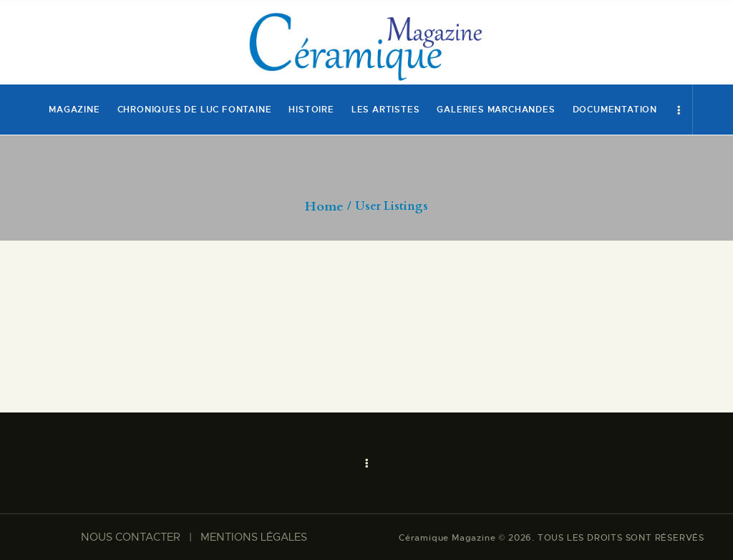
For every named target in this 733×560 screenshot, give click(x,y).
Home (324, 207)
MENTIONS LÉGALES (254, 537)
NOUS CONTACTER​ (131, 537)
